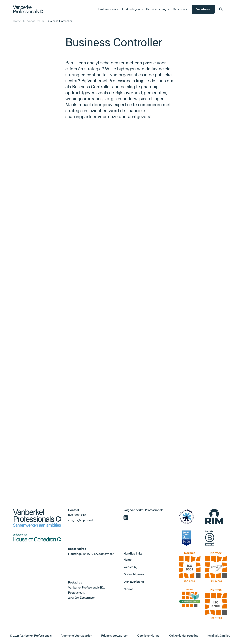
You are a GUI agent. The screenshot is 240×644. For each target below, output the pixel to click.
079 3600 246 (77, 515)
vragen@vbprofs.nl (80, 520)
